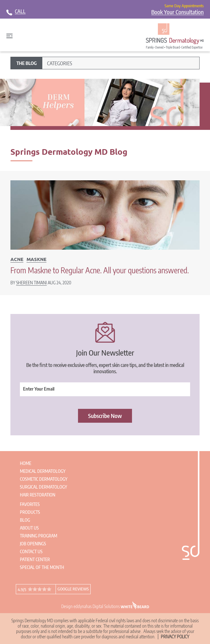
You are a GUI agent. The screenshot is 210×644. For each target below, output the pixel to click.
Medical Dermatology (43, 471)
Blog (25, 520)
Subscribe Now (105, 416)
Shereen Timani (31, 283)
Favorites (30, 504)
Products (30, 512)
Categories (60, 63)
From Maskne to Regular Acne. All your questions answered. (100, 270)
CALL (20, 11)
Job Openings (33, 544)
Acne (17, 259)
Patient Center (35, 559)
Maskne (36, 259)
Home (26, 463)
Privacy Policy (175, 637)
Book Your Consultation (177, 12)
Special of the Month (42, 567)
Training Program (39, 536)
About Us (29, 528)
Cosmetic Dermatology (44, 479)
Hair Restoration (38, 495)
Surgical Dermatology (43, 487)
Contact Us (31, 551)
